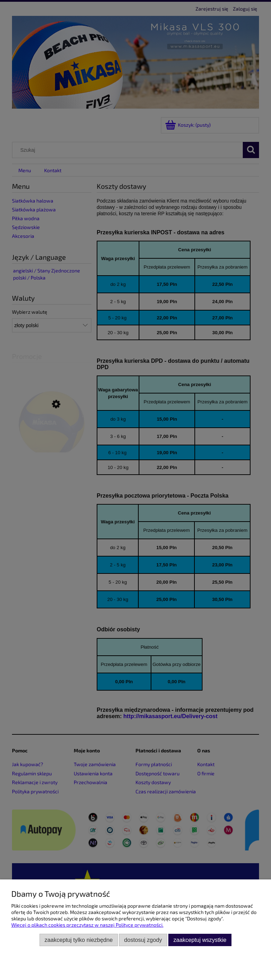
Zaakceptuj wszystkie (200, 940)
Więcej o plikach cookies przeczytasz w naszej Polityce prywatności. (87, 925)
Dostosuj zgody (143, 940)
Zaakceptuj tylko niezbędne (79, 940)
